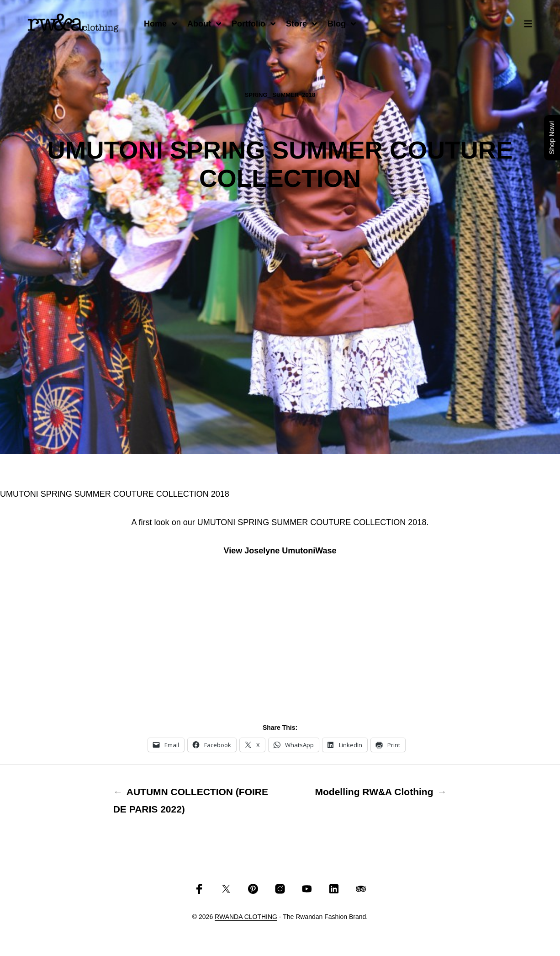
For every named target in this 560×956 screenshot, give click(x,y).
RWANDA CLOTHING (246, 917)
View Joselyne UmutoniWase (280, 551)
